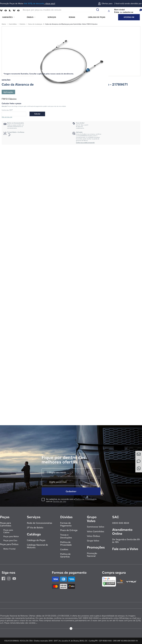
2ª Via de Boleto (35, 528)
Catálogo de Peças (36, 540)
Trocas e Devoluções (66, 536)
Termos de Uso (60, 501)
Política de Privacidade (85, 499)
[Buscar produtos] (99, 10)
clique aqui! (50, 3)
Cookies (64, 549)
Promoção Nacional (92, 555)
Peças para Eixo (10, 540)
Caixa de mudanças (35, 24)
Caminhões (7, 17)
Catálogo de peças (97, 17)
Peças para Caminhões (6, 524)
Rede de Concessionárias (40, 523)
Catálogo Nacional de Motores (37, 546)
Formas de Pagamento (66, 524)
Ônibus (30, 17)
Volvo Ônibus (93, 536)
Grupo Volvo (93, 541)
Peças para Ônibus (9, 544)
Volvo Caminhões (96, 531)
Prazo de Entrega (69, 530)
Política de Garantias (65, 555)
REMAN (72, 17)
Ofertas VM (129, 17)
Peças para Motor (11, 536)
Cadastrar (71, 491)
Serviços (52, 17)
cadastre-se (128, 12)
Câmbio (22, 24)
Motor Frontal (9, 549)
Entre (117, 12)
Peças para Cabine (8, 531)
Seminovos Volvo (96, 527)
